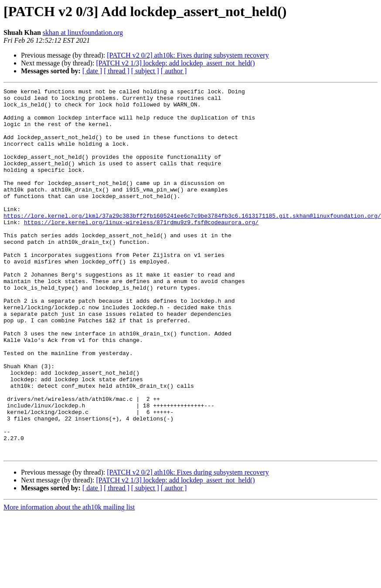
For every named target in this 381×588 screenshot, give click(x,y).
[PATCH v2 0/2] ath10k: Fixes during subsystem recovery (188, 55)
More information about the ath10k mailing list (69, 580)
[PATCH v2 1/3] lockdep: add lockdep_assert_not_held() (175, 63)
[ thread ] (117, 71)
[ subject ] (145, 71)
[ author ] (174, 71)
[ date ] (92, 71)
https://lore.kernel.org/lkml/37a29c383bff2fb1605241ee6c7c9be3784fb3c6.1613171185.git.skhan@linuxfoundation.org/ (192, 242)
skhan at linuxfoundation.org (83, 32)
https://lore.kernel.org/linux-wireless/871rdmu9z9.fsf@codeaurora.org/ (141, 250)
